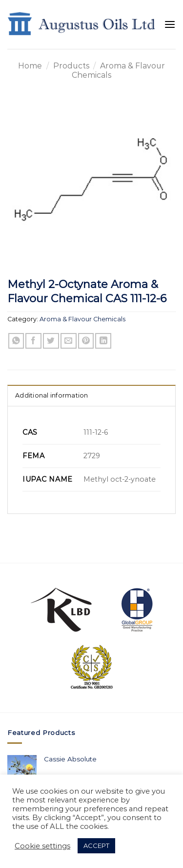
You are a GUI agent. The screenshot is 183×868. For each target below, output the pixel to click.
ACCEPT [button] (96, 846)
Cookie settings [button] (42, 846)
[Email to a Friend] (69, 341)
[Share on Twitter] (51, 341)
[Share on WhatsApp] (16, 341)
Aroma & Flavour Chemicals (82, 319)
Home (30, 66)
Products (71, 66)
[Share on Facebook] (33, 341)
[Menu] (170, 25)
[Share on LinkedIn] (103, 341)
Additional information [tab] (52, 395)
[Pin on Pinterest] (86, 341)
